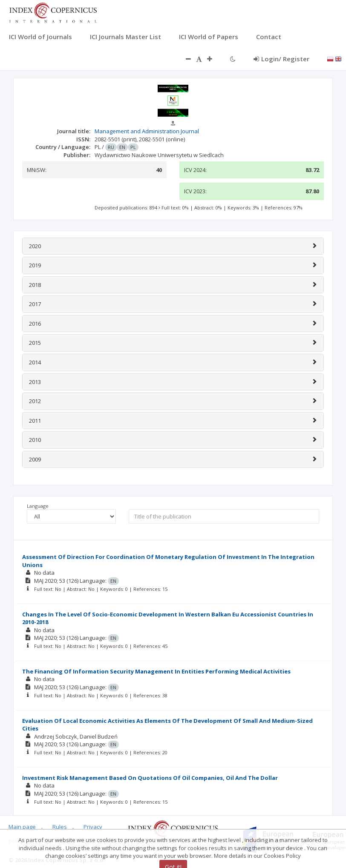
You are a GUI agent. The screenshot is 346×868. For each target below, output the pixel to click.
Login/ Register (281, 59)
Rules (60, 827)
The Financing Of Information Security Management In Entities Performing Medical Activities (156, 671)
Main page (22, 827)
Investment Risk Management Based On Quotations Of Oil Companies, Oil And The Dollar (150, 778)
